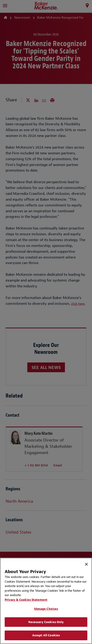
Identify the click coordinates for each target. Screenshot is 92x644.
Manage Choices (46, 609)
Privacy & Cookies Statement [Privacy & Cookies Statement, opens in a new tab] (26, 600)
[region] (46, 601)
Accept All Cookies (46, 635)
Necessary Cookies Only (46, 622)
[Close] (86, 564)
